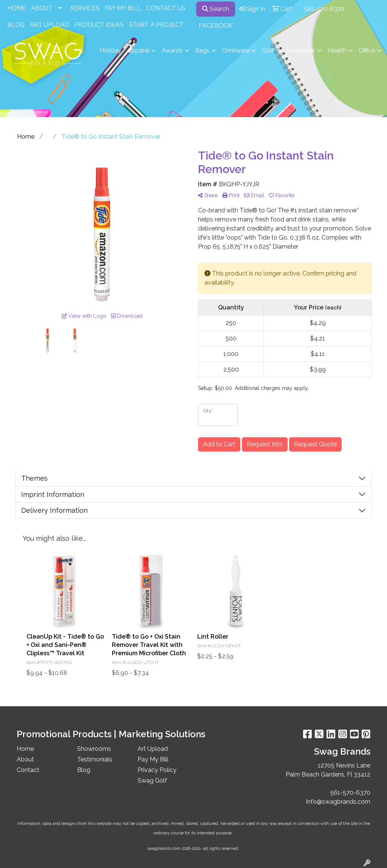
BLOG (16, 25)
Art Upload (153, 749)
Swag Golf (152, 781)
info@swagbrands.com (338, 802)
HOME (16, 8)
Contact (28, 770)
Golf (268, 50)
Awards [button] (172, 50)
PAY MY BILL (123, 8)
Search (216, 9)
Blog (84, 770)
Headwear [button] (301, 50)
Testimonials (95, 759)
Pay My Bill (153, 759)
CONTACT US (166, 8)
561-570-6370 (324, 9)
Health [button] (337, 50)
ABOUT (42, 8)
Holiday (111, 50)
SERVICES (85, 8)
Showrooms (94, 749)
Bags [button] (202, 50)
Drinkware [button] (236, 50)
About (25, 759)
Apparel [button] (138, 50)
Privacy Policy (157, 770)
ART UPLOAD (50, 25)
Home (25, 749)
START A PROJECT (156, 25)
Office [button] (367, 50)
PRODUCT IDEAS (99, 25)
